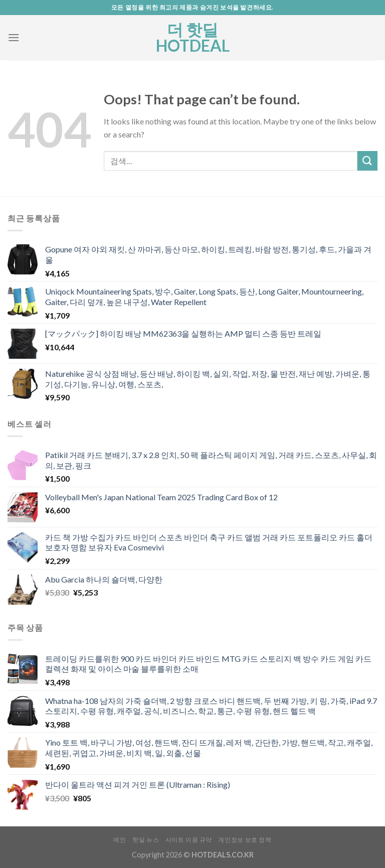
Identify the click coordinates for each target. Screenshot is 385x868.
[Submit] (367, 161)
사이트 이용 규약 (189, 840)
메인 (120, 840)
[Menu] (14, 37)
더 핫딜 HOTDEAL (193, 38)
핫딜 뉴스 (146, 840)
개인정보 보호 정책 (245, 840)
